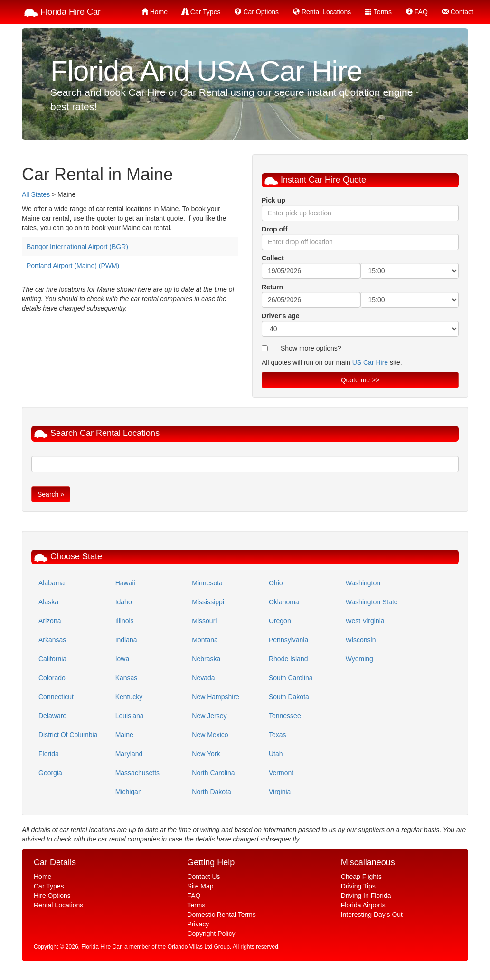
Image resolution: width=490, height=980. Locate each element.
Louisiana (130, 716)
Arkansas (52, 640)
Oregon (280, 621)
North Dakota (211, 792)
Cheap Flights (361, 877)
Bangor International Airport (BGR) (77, 247)
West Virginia (365, 621)
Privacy (198, 924)
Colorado (52, 678)
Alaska (48, 602)
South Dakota (289, 697)
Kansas (127, 678)
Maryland (129, 754)
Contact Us (203, 877)
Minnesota (207, 583)
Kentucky (129, 697)
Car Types (201, 12)
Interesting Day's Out (372, 915)
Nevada (203, 678)
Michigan (129, 792)
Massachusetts (137, 773)
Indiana (126, 640)
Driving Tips (358, 886)
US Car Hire (370, 362)
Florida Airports (363, 905)
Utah (276, 754)
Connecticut (56, 697)
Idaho (124, 602)
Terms (378, 12)
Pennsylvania (288, 640)
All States (36, 194)
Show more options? (311, 348)
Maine (124, 735)
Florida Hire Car (62, 13)
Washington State (372, 602)
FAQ (417, 12)
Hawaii (125, 583)
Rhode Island (288, 659)
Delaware (52, 716)
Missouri (204, 621)
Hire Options (52, 896)
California (52, 659)
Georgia (50, 773)
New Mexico (210, 735)
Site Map (200, 886)
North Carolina (213, 773)
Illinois (125, 621)
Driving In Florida (366, 896)
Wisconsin (361, 640)
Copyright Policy (211, 934)
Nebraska (206, 659)
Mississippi (208, 602)
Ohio (276, 583)
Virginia (280, 792)
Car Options (257, 12)
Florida (49, 754)
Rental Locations (322, 12)
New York (206, 754)
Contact (458, 12)
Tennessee (285, 716)
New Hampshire (216, 697)
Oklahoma (284, 602)
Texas (278, 735)
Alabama (52, 583)
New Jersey (209, 716)
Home (155, 12)
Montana (205, 640)
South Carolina (291, 678)
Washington (363, 583)
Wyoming (359, 659)
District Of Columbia (68, 735)
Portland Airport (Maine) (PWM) (73, 266)
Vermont (281, 773)
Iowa (122, 659)
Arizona (50, 621)
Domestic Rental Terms (221, 915)
